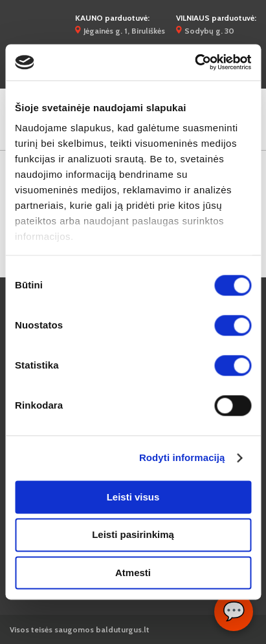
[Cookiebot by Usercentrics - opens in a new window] (194, 62)
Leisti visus (133, 497)
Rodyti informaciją (182, 457)
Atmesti (133, 573)
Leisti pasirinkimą (133, 535)
